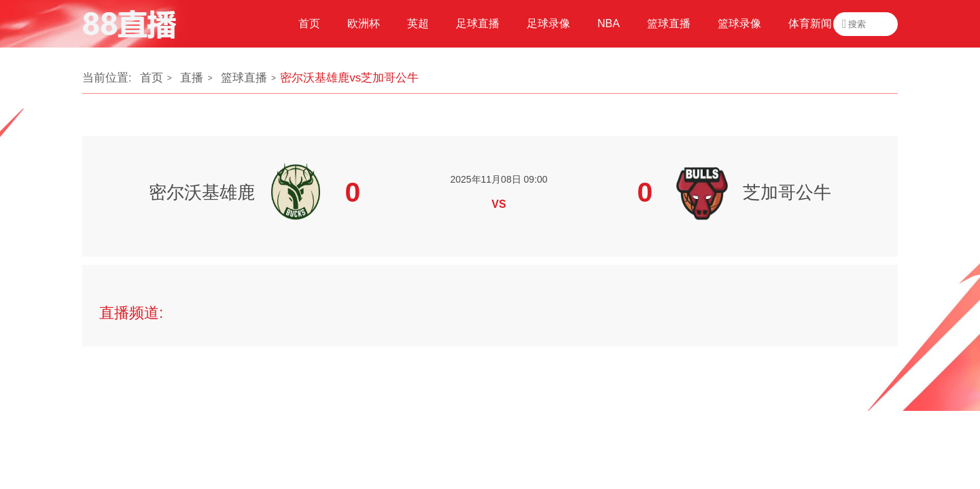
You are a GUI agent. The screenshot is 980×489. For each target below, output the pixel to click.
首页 (152, 78)
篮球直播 (244, 78)
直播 (192, 78)
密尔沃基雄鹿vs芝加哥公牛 (349, 78)
